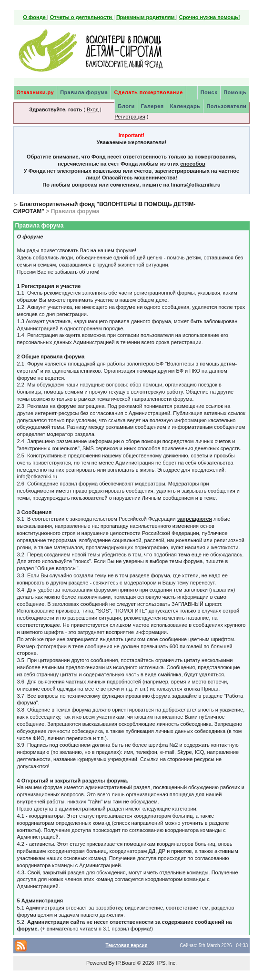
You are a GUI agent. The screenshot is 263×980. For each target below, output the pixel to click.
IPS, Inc (166, 963)
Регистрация (130, 117)
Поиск (209, 92)
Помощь (235, 92)
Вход (93, 109)
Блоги (126, 106)
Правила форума (84, 92)
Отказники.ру (35, 92)
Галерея (152, 106)
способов (192, 164)
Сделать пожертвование (148, 92)
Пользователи (226, 106)
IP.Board (126, 963)
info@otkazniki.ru (37, 476)
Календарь (185, 106)
